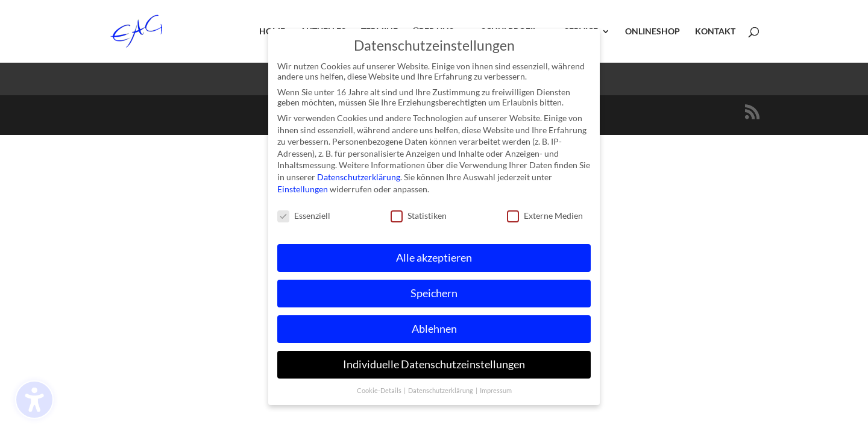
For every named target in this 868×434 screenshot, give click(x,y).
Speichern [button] (434, 290)
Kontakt (715, 32)
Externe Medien (545, 213)
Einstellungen (303, 186)
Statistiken (419, 213)
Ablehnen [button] (434, 326)
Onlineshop (653, 32)
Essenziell (304, 213)
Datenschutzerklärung (359, 174)
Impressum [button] (496, 388)
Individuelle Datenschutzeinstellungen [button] (434, 361)
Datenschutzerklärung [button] (441, 388)
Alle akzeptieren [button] (434, 255)
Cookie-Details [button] (380, 388)
